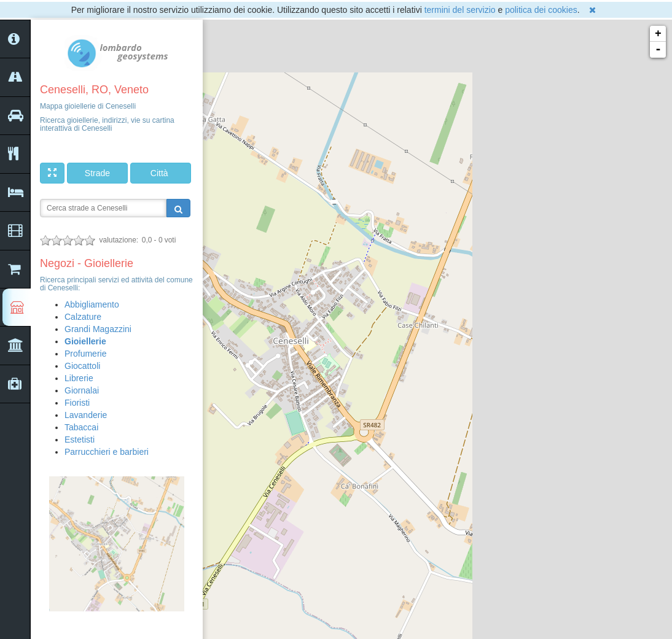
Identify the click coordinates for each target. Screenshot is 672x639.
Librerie (79, 378)
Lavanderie (86, 415)
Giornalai (82, 390)
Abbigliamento (92, 304)
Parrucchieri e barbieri (107, 452)
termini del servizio (460, 10)
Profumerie (85, 354)
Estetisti (80, 440)
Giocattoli (82, 366)
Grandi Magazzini (98, 329)
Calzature (83, 317)
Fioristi (77, 403)
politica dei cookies (541, 10)
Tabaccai (81, 427)
